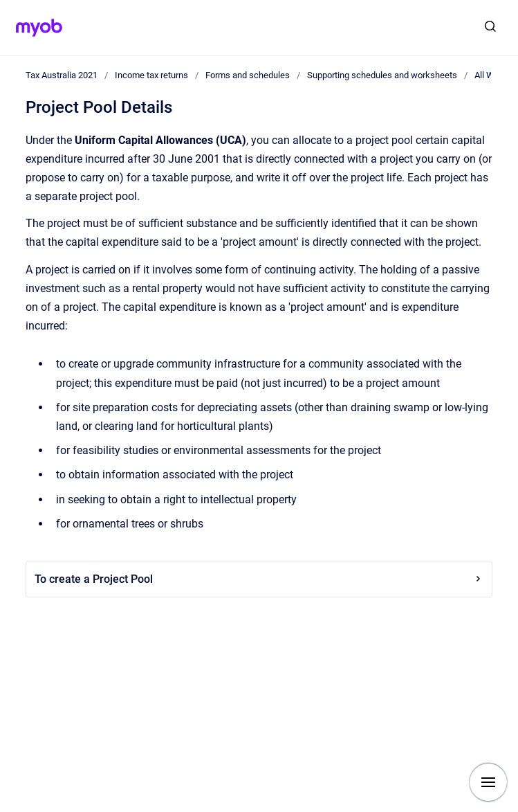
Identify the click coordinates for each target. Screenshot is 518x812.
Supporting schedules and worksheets (382, 75)
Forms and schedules (248, 75)
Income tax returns (151, 75)
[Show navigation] (488, 782)
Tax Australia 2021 (62, 75)
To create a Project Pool (259, 579)
